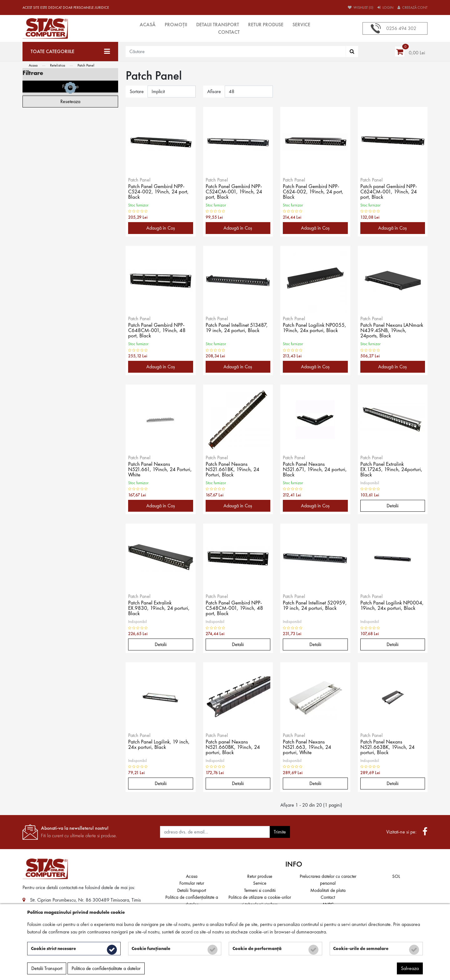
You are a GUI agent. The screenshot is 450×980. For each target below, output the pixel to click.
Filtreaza (70, 353)
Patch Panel (86, 65)
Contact (229, 32)
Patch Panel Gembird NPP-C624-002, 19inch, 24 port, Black (313, 192)
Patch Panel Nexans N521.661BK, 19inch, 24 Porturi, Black (233, 470)
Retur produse (266, 25)
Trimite (280, 832)
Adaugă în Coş (161, 228)
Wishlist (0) (361, 7)
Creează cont (412, 7)
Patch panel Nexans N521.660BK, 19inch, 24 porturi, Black (233, 748)
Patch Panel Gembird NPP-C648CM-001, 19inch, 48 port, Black (157, 331)
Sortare (137, 91)
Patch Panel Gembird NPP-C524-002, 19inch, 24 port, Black (159, 192)
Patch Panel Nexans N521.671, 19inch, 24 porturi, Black (315, 470)
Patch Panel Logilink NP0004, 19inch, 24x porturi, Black (392, 606)
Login (385, 7)
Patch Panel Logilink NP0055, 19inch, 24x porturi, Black (315, 328)
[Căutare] (352, 52)
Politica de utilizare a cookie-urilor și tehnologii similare (260, 901)
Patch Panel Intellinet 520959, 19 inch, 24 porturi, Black (314, 609)
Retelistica (57, 65)
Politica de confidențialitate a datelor (192, 901)
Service (301, 25)
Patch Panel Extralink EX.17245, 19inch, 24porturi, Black (392, 470)
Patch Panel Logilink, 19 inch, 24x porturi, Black (159, 745)
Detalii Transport (218, 25)
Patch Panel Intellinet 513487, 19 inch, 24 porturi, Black (237, 328)
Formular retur (192, 883)
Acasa (33, 65)
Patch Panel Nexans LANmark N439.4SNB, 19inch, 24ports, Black (392, 331)
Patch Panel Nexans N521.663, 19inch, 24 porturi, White (307, 748)
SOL (396, 876)
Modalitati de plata (328, 890)
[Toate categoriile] (70, 52)
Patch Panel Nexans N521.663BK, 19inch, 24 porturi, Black (388, 748)
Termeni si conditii (260, 890)
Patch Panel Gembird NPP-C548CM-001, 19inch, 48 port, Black (235, 609)
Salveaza (410, 969)
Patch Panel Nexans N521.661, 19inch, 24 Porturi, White (160, 470)
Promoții (176, 25)
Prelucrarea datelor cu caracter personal (328, 880)
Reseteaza (70, 368)
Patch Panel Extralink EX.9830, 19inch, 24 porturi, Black (159, 609)
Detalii (392, 506)
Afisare (214, 91)
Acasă (148, 25)
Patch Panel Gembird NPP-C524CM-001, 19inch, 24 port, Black (235, 192)
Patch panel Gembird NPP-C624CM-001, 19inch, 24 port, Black (389, 192)
